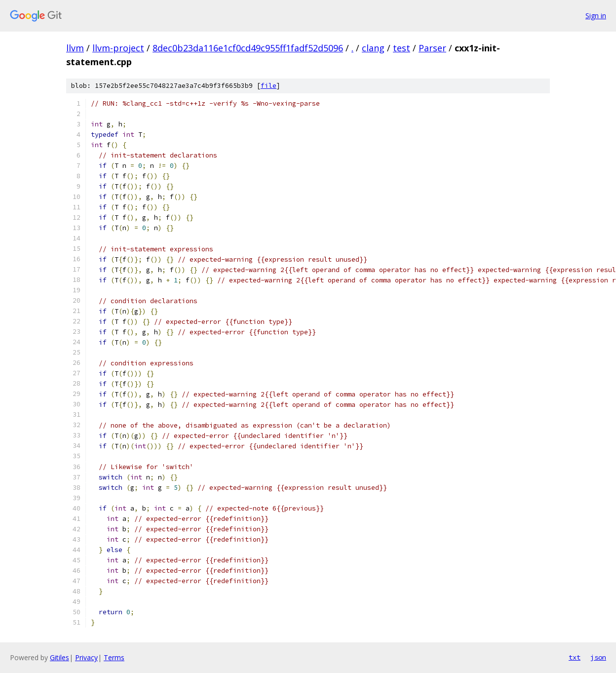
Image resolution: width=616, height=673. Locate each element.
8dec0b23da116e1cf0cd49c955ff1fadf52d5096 (248, 48)
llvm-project (118, 48)
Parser (432, 48)
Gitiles (59, 657)
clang (373, 48)
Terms (114, 657)
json (598, 657)
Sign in (596, 16)
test (402, 48)
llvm (75, 48)
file (269, 86)
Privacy (86, 657)
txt (575, 657)
